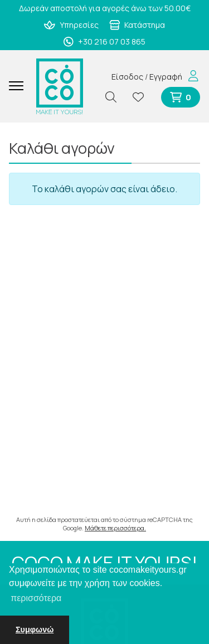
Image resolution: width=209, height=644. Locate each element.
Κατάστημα (137, 25)
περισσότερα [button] (36, 598)
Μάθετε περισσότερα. (115, 528)
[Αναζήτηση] (115, 97)
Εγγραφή (166, 77)
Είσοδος (127, 77)
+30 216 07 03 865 (104, 42)
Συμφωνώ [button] (35, 630)
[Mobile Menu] (20, 86)
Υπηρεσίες (71, 25)
